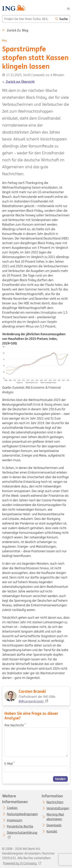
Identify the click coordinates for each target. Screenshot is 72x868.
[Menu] (68, 8)
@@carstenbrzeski (31, 701)
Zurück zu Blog (15, 30)
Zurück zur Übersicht (18, 82)
